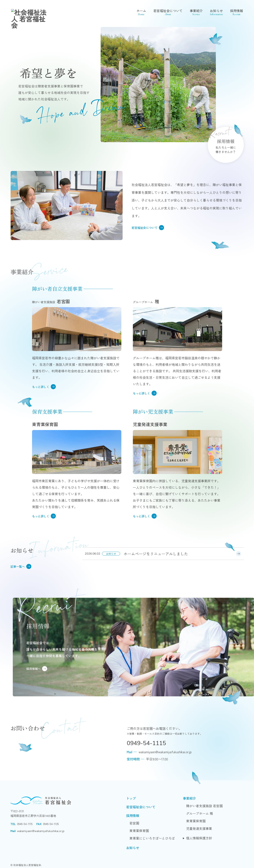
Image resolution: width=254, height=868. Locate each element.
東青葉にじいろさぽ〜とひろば (152, 838)
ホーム (141, 12)
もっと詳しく (44, 387)
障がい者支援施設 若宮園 (204, 806)
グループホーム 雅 (200, 813)
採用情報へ (37, 669)
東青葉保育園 (139, 831)
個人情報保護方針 (199, 838)
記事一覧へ (21, 566)
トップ (131, 798)
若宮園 (134, 823)
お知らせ (216, 12)
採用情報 (237, 12)
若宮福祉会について (168, 12)
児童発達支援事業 (199, 828)
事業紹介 (196, 12)
